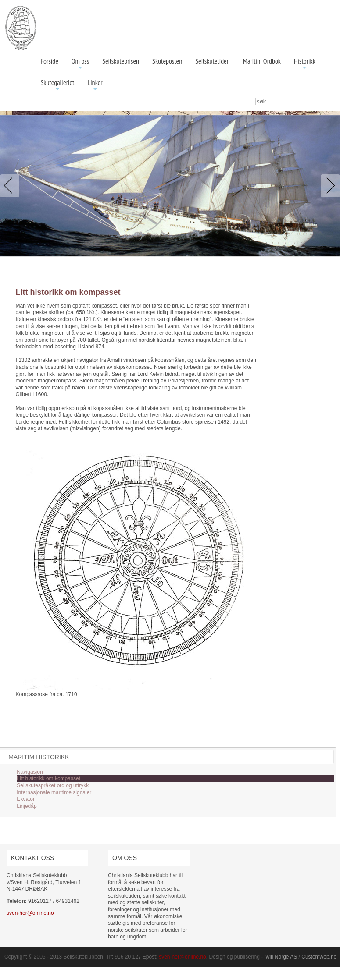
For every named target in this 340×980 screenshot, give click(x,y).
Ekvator (26, 799)
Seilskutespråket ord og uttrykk (53, 785)
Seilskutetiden (213, 61)
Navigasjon (30, 772)
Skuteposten (167, 61)
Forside (50, 61)
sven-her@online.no (30, 913)
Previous (11, 186)
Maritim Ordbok (262, 61)
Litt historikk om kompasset (48, 778)
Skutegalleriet (58, 86)
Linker (95, 86)
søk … (256, 98)
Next (329, 186)
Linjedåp (27, 806)
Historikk (305, 64)
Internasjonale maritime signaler (54, 792)
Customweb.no (319, 957)
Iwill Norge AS (281, 957)
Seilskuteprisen (121, 61)
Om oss (80, 64)
